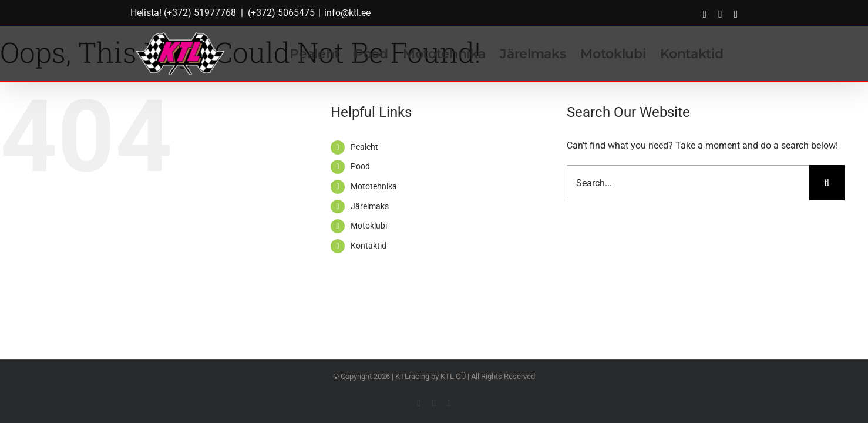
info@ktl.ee (347, 13)
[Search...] (688, 183)
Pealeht (364, 147)
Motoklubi (369, 226)
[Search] (827, 183)
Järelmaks (370, 206)
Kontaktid (369, 246)
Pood (360, 166)
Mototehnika (374, 186)
